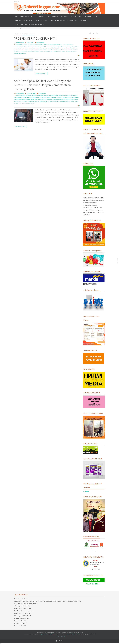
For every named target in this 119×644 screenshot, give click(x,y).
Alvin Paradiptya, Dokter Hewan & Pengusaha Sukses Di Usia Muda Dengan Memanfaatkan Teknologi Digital (43, 85)
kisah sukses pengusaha (55, 99)
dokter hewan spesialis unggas (69, 95)
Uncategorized (40, 43)
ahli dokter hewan (21, 95)
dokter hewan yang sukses (50, 97)
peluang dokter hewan (32, 49)
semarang (46, 51)
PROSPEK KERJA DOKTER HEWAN (36, 38)
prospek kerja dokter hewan (37, 102)
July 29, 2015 (30, 43)
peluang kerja (42, 49)
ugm (72, 51)
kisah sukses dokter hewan (27, 99)
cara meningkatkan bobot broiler (74, 634)
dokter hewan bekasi (38, 45)
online (24, 49)
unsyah (33, 104)
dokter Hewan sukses (61, 45)
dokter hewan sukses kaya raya (22, 97)
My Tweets (86, 491)
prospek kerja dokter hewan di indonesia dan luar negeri (60, 102)
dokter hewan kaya (56, 95)
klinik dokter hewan (46, 47)
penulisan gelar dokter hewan (53, 49)
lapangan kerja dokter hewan (59, 47)
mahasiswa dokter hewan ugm (22, 102)
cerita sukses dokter (31, 95)
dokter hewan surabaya (37, 97)
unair (29, 104)
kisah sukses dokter (67, 97)
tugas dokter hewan (60, 51)
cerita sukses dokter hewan (44, 95)
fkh (58, 97)
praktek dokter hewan (67, 49)
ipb (20, 47)
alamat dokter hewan (22, 45)
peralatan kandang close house (49, 634)
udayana (68, 51)
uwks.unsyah (22, 53)
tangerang (52, 51)
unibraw (16, 53)
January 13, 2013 (31, 93)
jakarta (23, 47)
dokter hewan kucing (49, 45)
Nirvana (59, 637)
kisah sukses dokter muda (41, 99)
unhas (75, 51)
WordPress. (64, 637)
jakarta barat (29, 47)
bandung (30, 45)
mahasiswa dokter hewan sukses (70, 99)
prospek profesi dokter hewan (35, 51)
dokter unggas (20, 43)
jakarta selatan (37, 47)
